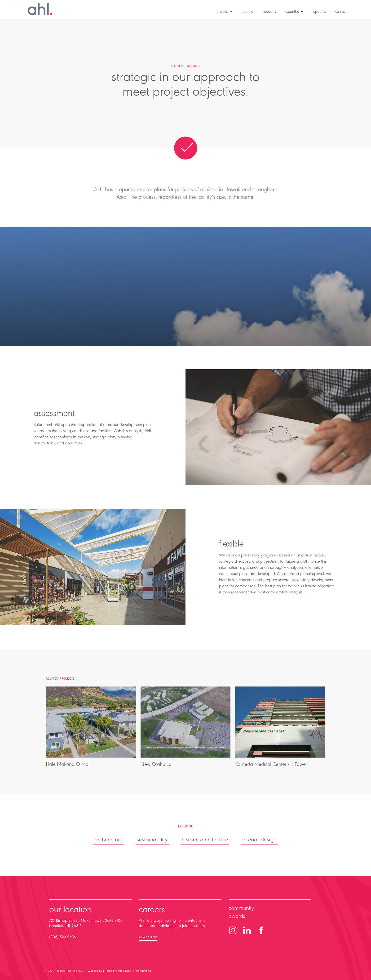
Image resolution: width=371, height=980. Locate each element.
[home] (40, 9)
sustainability (152, 840)
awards (237, 917)
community (241, 908)
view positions (148, 937)
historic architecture (205, 840)
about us (269, 12)
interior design (259, 840)
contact (341, 12)
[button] (225, 11)
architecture (109, 840)
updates (320, 12)
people (248, 12)
